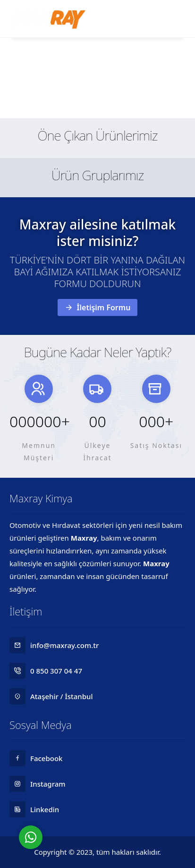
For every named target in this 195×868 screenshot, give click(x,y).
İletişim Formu (98, 307)
